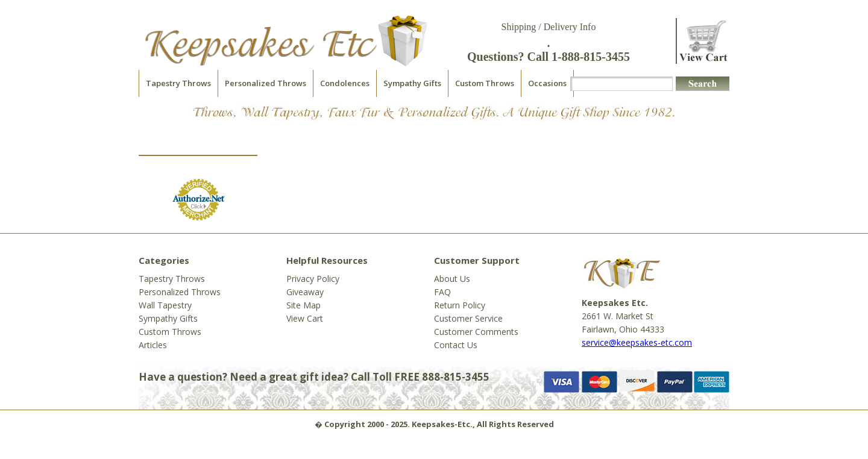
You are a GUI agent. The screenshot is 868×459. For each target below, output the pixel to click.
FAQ (442, 292)
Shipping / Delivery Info (549, 27)
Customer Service (468, 318)
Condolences (345, 83)
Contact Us (456, 345)
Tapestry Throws (178, 83)
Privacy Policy (313, 279)
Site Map (303, 305)
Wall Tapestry (165, 305)
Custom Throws (485, 83)
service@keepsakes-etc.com (637, 342)
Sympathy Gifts (412, 83)
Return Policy (460, 305)
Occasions (547, 83)
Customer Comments (476, 332)
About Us (452, 279)
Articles (153, 345)
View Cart (305, 318)
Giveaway (305, 292)
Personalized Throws (266, 83)
